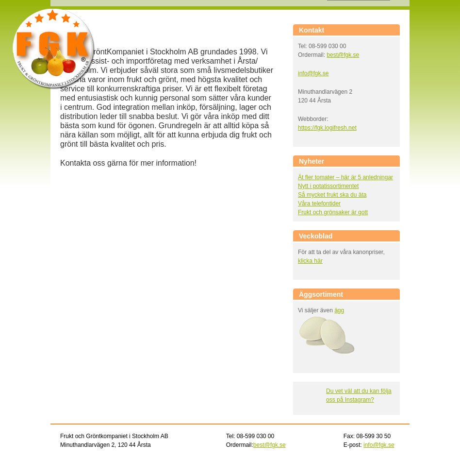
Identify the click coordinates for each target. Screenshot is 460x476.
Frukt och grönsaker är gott (333, 212)
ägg (339, 310)
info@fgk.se (313, 73)
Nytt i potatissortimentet (328, 186)
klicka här (310, 261)
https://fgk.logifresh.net (327, 128)
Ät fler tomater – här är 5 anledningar (345, 177)
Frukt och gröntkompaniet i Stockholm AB (54, 49)
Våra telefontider (319, 204)
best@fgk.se (343, 55)
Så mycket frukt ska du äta (332, 195)
